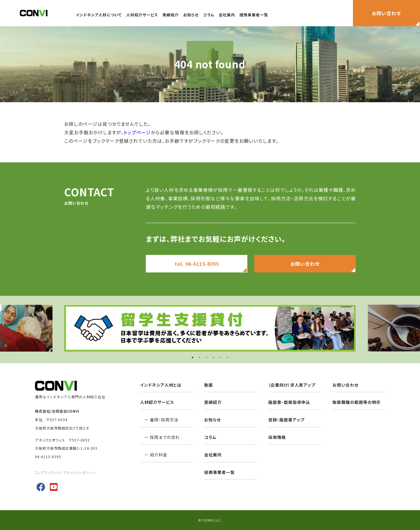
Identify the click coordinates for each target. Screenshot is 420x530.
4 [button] (213, 357)
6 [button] (228, 357)
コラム (209, 15)
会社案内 (227, 15)
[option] (210, 328)
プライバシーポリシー (80, 472)
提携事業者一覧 (254, 15)
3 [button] (206, 357)
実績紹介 (171, 15)
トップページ (137, 132)
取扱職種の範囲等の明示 (357, 402)
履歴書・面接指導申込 (289, 402)
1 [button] (192, 357)
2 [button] (199, 357)
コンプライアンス (48, 472)
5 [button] (220, 357)
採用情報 (277, 437)
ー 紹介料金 (154, 455)
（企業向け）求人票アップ (292, 385)
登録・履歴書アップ (286, 420)
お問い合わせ (305, 264)
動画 (209, 385)
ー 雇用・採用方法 (159, 420)
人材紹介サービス (142, 15)
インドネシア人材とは (161, 385)
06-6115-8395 (48, 457)
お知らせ (191, 15)
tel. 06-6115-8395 (197, 264)
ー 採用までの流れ (160, 437)
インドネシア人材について (99, 15)
